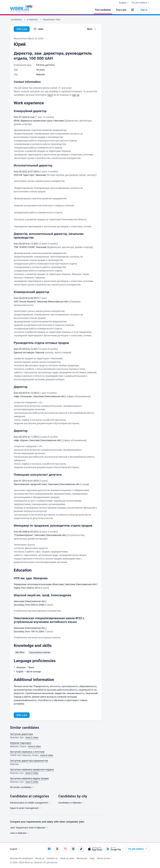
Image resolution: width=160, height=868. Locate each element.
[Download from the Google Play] (114, 849)
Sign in (144, 10)
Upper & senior (26, 808)
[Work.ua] (19, 10)
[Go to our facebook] (49, 849)
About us (40, 858)
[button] (133, 10)
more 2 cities (32, 738)
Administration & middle (30, 803)
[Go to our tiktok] (81, 849)
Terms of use (103, 858)
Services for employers (21, 858)
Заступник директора (21, 734)
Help (92, 858)
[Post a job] (121, 10)
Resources (82, 858)
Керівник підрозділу (21, 743)
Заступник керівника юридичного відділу (32, 769)
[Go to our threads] (57, 849)
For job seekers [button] (138, 849)
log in (50, 95)
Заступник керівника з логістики (27, 752)
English (15, 849)
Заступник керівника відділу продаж (29, 778)
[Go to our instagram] (65, 849)
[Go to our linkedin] (73, 849)
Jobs (20, 833)
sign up (76, 95)
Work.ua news (67, 858)
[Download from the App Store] (95, 849)
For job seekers (141, 3)
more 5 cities (32, 782)
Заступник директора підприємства (29, 761)
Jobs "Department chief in (30, 828)
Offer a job (22, 29)
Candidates (71, 803)
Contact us (52, 858)
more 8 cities (34, 746)
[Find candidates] (103, 10)
